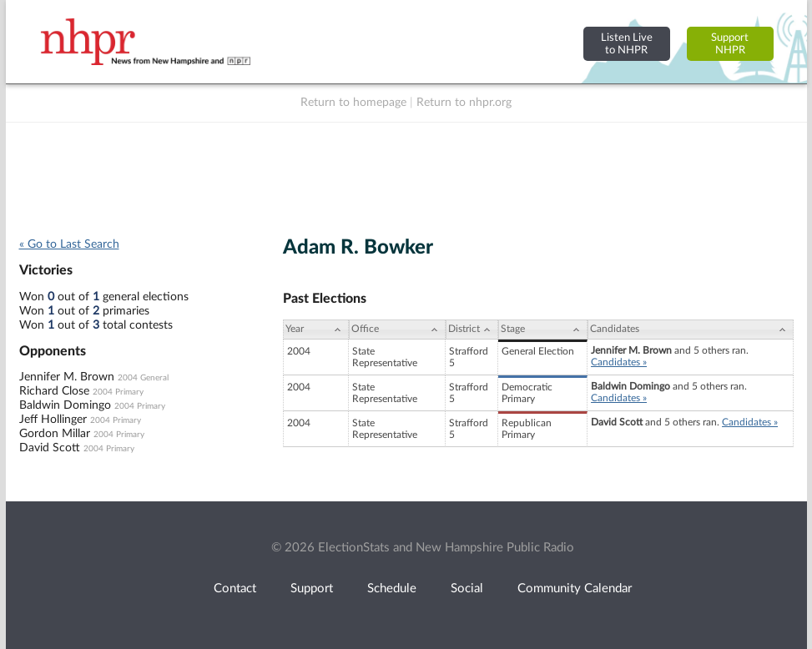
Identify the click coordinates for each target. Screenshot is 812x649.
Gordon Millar (55, 434)
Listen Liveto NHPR (627, 44)
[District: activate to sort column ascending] (472, 330)
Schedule (392, 589)
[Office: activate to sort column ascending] (397, 330)
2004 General (143, 378)
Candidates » (619, 362)
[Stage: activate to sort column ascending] (543, 330)
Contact (235, 589)
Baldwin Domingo (65, 405)
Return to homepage (353, 103)
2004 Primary (118, 392)
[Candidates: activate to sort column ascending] (690, 330)
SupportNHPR (730, 44)
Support (312, 589)
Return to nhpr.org (464, 103)
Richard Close (54, 391)
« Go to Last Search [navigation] (69, 244)
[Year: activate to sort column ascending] (316, 330)
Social (467, 589)
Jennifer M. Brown (67, 377)
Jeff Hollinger (53, 420)
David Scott (50, 448)
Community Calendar (575, 589)
